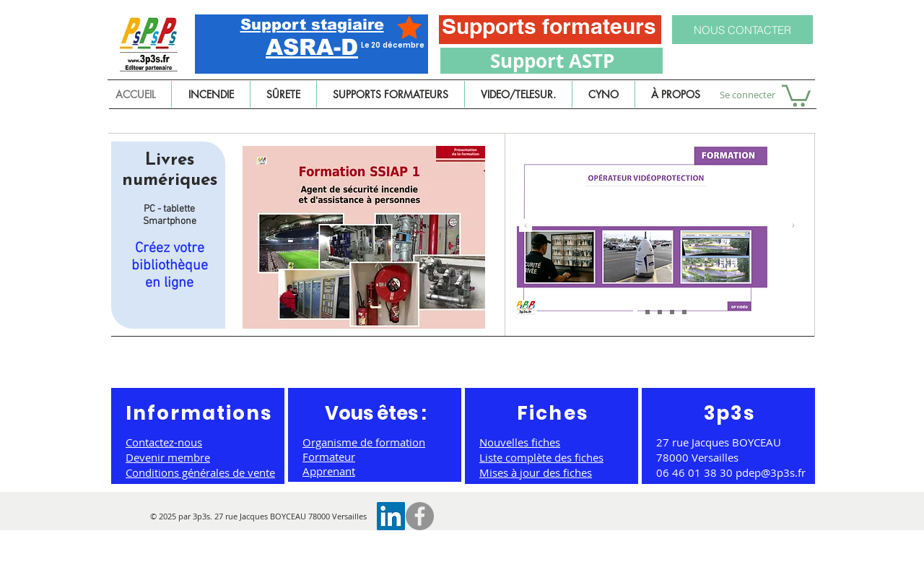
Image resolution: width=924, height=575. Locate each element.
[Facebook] (420, 516)
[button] (796, 95)
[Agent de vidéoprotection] (660, 312)
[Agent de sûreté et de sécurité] (635, 312)
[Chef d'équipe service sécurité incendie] (648, 312)
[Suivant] (793, 226)
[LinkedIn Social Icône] (391, 516)
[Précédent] (526, 226)
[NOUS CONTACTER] (742, 30)
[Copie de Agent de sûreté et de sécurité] (672, 312)
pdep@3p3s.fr (771, 472)
